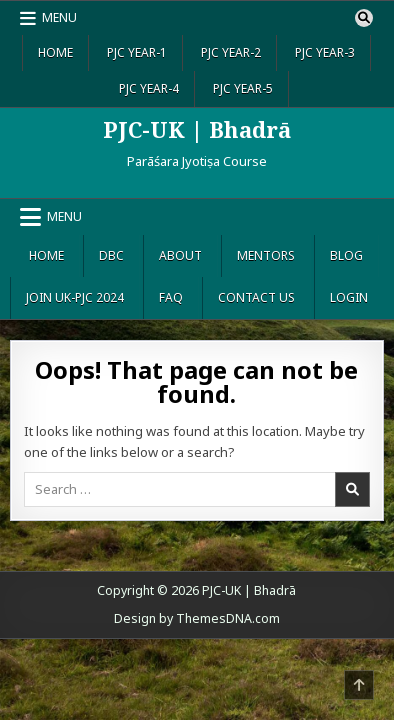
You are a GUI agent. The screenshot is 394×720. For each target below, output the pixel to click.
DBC (111, 255)
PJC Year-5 (243, 88)
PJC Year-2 (231, 52)
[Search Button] (364, 18)
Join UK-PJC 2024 (75, 297)
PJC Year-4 (149, 88)
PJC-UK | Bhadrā (197, 129)
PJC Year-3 (325, 52)
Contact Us (256, 297)
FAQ (171, 297)
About (180, 255)
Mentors (266, 255)
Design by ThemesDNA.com (197, 618)
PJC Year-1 (137, 52)
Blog (346, 255)
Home (55, 52)
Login (349, 297)
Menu (59, 17)
